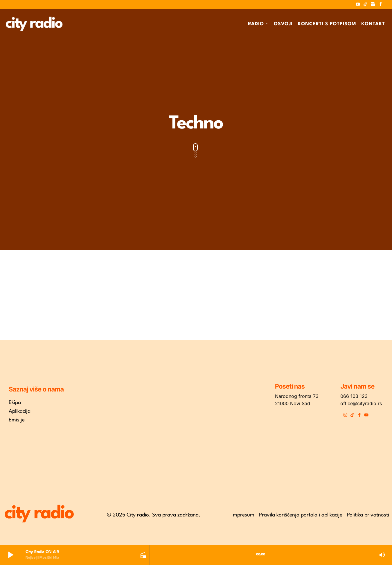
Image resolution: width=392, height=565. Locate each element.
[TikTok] (366, 5)
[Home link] (34, 24)
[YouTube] (358, 5)
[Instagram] (373, 5)
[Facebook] (381, 5)
